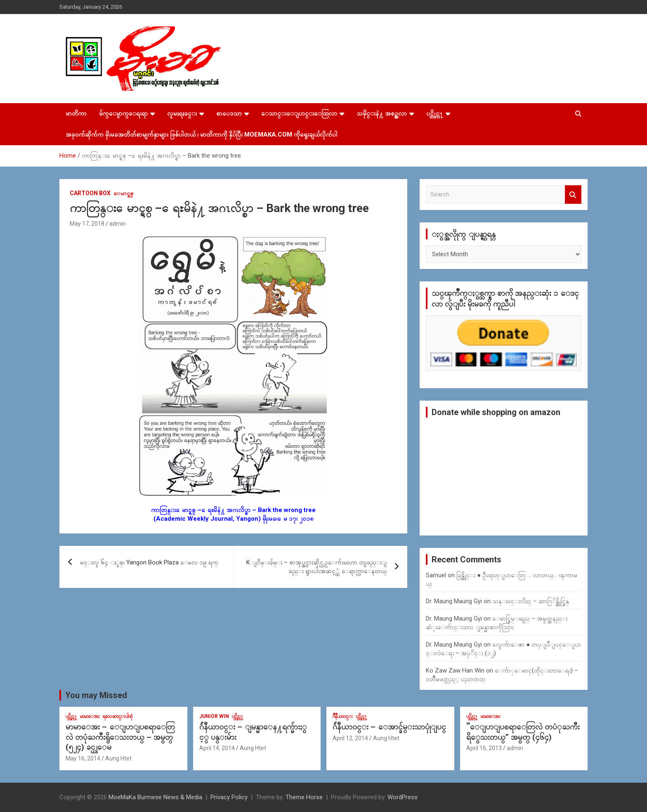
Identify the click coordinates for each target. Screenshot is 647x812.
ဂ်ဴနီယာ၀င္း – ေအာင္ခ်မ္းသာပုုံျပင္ (389, 727)
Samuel (436, 575)
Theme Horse (304, 797)
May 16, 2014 (83, 758)
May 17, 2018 (87, 224)
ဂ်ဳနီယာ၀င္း (343, 716)
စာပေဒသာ (229, 113)
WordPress (403, 797)
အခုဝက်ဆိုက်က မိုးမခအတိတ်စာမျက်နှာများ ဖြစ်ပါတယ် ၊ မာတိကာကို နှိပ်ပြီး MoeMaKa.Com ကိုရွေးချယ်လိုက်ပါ (201, 135)
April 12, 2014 (350, 738)
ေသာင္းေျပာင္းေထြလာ (299, 113)
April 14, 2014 (217, 748)
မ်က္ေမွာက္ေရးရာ (123, 113)
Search (573, 195)
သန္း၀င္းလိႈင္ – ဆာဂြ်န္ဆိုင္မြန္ (531, 601)
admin (118, 224)
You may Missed (96, 695)
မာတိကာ (76, 113)
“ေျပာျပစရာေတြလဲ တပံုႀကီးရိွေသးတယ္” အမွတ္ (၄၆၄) (523, 732)
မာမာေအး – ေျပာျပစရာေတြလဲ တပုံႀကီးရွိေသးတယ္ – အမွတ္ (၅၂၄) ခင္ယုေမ (120, 737)
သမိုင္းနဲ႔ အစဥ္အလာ (382, 113)
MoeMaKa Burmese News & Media (155, 797)
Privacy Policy (229, 797)
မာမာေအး (90, 716)
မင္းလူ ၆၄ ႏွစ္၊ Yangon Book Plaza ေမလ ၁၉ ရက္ (149, 562)
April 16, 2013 (484, 748)
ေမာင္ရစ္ (124, 193)
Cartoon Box (90, 193)
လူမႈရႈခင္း (182, 113)
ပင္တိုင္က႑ (435, 113)
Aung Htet (118, 758)
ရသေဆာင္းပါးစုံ (118, 716)
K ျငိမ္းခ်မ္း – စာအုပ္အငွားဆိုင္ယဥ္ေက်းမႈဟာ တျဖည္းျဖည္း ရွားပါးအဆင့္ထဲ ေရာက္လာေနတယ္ (316, 567)
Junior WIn (214, 716)
